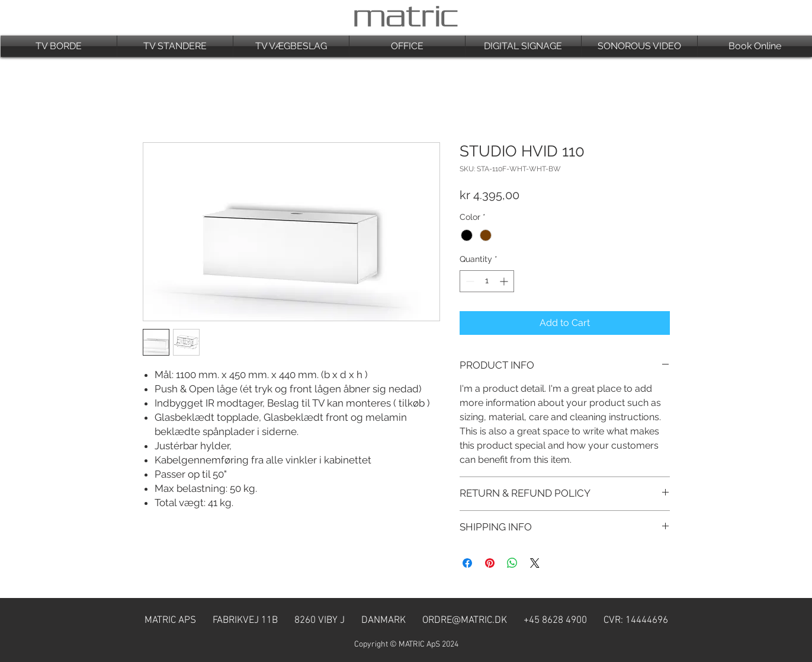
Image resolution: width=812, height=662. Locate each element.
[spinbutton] (487, 281)
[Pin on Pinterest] (490, 563)
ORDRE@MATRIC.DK (465, 621)
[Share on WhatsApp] (512, 563)
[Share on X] (535, 563)
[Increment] (505, 281)
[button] (59, 46)
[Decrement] (469, 281)
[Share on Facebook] (467, 563)
